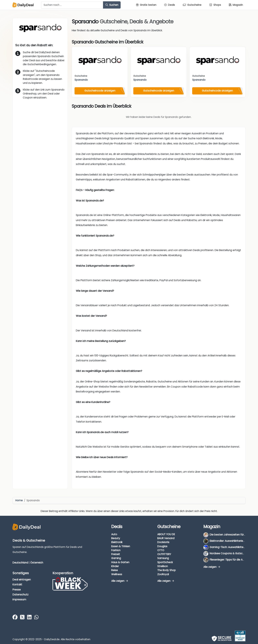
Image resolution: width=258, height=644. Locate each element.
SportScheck (165, 562)
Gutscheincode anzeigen (100, 91)
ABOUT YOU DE (166, 534)
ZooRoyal (163, 574)
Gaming (116, 558)
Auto (114, 534)
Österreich (37, 563)
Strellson (163, 566)
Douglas (162, 546)
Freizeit (116, 554)
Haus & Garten (120, 562)
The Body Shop (167, 570)
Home (19, 500)
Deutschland (20, 563)
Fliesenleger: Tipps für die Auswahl (230, 560)
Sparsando (81, 80)
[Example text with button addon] (72, 5)
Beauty (116, 538)
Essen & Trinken (121, 546)
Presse (17, 590)
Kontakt (17, 584)
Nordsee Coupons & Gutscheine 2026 (233, 553)
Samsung (163, 558)
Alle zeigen (120, 581)
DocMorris (163, 542)
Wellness (117, 574)
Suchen (112, 5)
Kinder (115, 566)
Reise (115, 570)
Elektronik (117, 542)
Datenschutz (20, 595)
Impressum (19, 599)
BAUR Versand (166, 538)
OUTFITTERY (164, 554)
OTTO (161, 550)
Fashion (116, 550)
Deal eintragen (22, 580)
